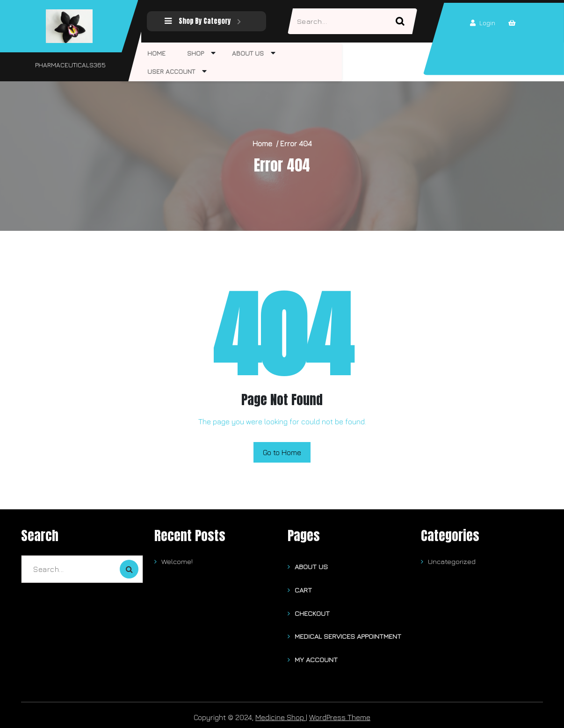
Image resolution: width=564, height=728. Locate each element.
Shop (191, 53)
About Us (240, 53)
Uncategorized (452, 561)
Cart (303, 589)
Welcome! (177, 561)
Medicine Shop (281, 713)
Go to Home (282, 452)
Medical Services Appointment (348, 633)
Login (481, 23)
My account (316, 656)
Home (155, 53)
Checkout (312, 611)
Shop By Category (201, 21)
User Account (170, 71)
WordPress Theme (340, 713)
